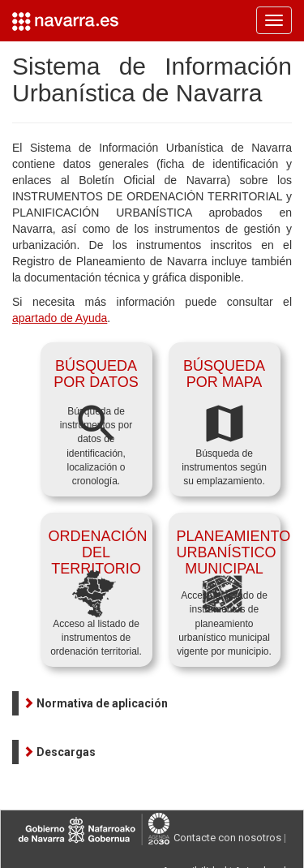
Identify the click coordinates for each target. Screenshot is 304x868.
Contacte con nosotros (227, 838)
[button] (95, 703)
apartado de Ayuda (60, 318)
